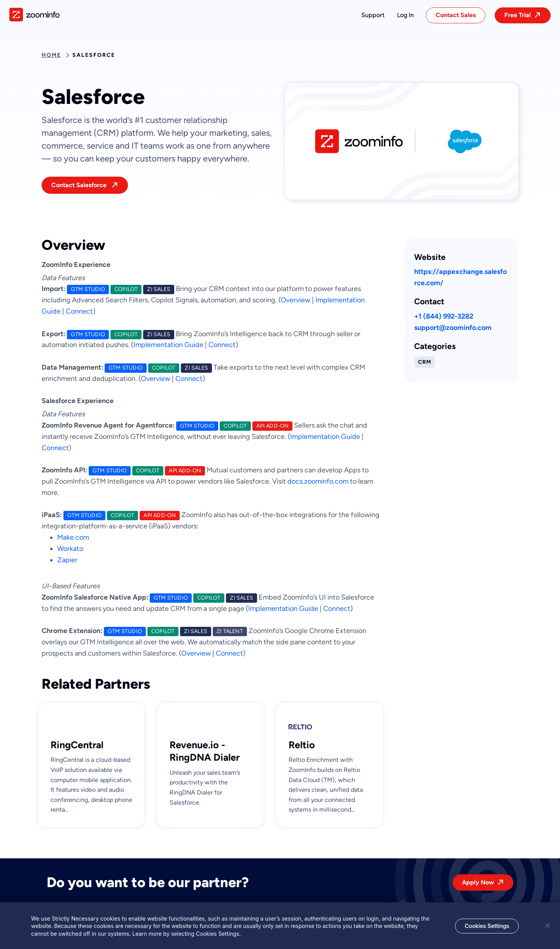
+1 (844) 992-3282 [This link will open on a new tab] (444, 316)
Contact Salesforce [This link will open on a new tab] (80, 185)
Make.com (73, 537)
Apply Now (478, 882)
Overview (296, 300)
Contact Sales (456, 15)
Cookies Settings (487, 929)
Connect (79, 311)
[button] (373, 15)
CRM (425, 362)
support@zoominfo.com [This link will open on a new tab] (453, 328)
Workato (70, 549)
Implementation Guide (168, 345)
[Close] (548, 928)
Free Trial (518, 15)
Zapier (67, 560)
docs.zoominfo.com (318, 481)
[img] (34, 15)
